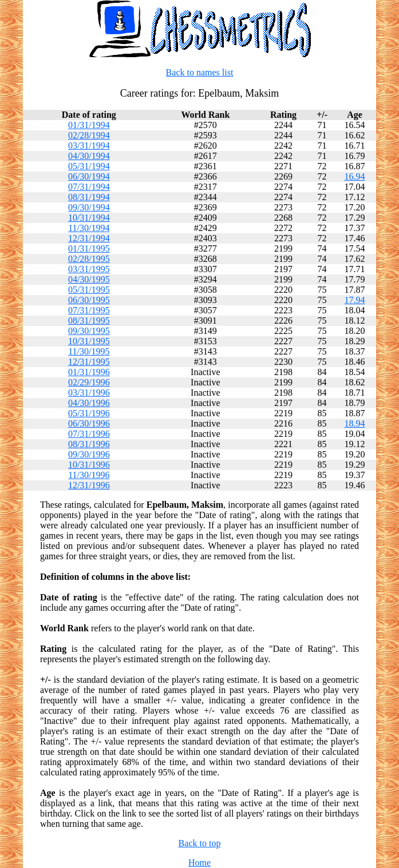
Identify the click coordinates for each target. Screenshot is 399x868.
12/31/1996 (89, 485)
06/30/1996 (89, 423)
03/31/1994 (89, 146)
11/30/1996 (89, 475)
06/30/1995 (89, 300)
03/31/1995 (89, 269)
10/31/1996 (89, 465)
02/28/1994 (89, 135)
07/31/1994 (89, 187)
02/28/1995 (89, 259)
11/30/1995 (89, 351)
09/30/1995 (89, 331)
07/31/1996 (89, 434)
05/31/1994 (89, 166)
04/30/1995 (89, 279)
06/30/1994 (89, 176)
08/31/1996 (89, 444)
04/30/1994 (89, 156)
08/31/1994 (89, 197)
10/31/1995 (89, 341)
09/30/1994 (89, 207)
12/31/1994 (89, 238)
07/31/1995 (89, 310)
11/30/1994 (89, 228)
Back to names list (200, 72)
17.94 (355, 300)
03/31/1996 (89, 393)
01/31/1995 (89, 248)
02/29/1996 (89, 382)
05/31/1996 (89, 413)
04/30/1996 (89, 403)
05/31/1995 (89, 290)
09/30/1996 (89, 454)
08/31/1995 (89, 320)
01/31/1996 (89, 372)
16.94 (355, 176)
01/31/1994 (89, 125)
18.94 (355, 423)
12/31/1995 (89, 362)
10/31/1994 (89, 218)
